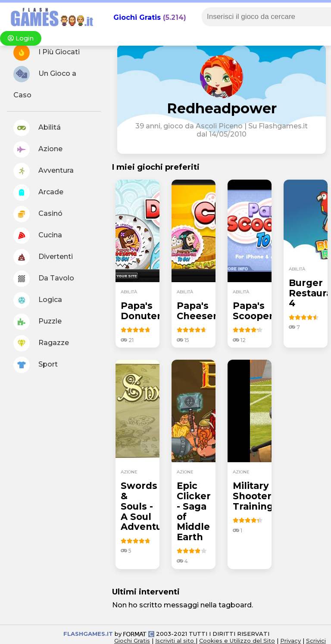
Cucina (38, 236)
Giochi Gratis (137, 17)
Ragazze (41, 343)
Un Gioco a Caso (45, 82)
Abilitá (37, 128)
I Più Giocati (47, 53)
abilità (129, 292)
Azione (38, 149)
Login (21, 38)
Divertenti (43, 257)
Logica (38, 300)
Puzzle (37, 322)
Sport (36, 365)
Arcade (38, 193)
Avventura (44, 171)
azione (129, 472)
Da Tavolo (44, 279)
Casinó (38, 214)
